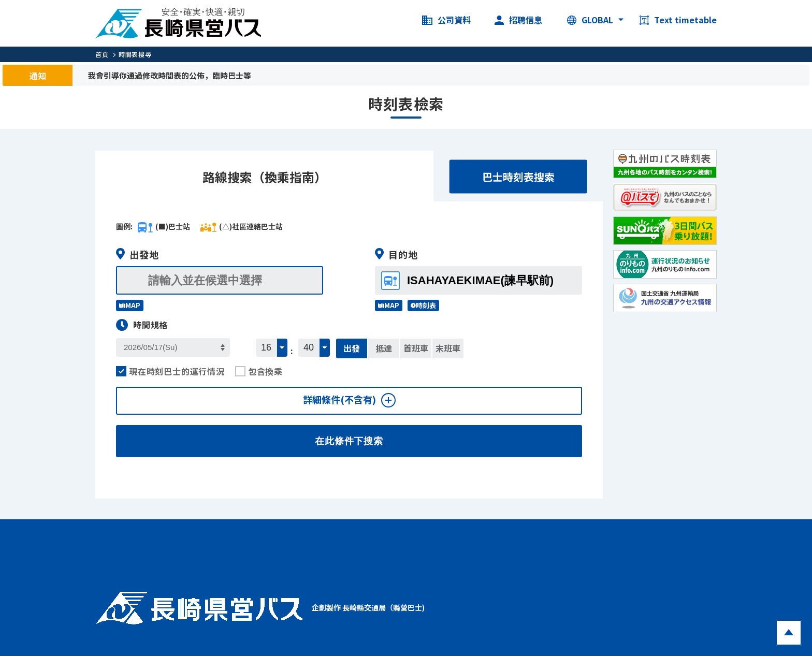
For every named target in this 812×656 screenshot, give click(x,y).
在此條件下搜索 (349, 441)
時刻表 (423, 305)
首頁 (102, 54)
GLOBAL (590, 20)
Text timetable (678, 20)
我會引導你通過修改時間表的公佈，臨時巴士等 (170, 75)
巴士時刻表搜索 (518, 177)
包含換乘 (259, 371)
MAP (130, 305)
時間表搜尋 (135, 54)
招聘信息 (518, 20)
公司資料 (446, 20)
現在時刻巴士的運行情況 (170, 371)
